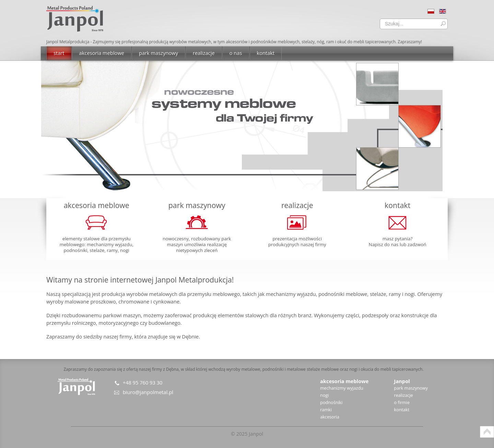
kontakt (402, 410)
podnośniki (331, 402)
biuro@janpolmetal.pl (148, 392)
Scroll (487, 432)
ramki (326, 410)
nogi (324, 395)
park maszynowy (411, 388)
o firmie (402, 402)
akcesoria (330, 417)
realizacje (404, 395)
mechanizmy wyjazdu (342, 388)
